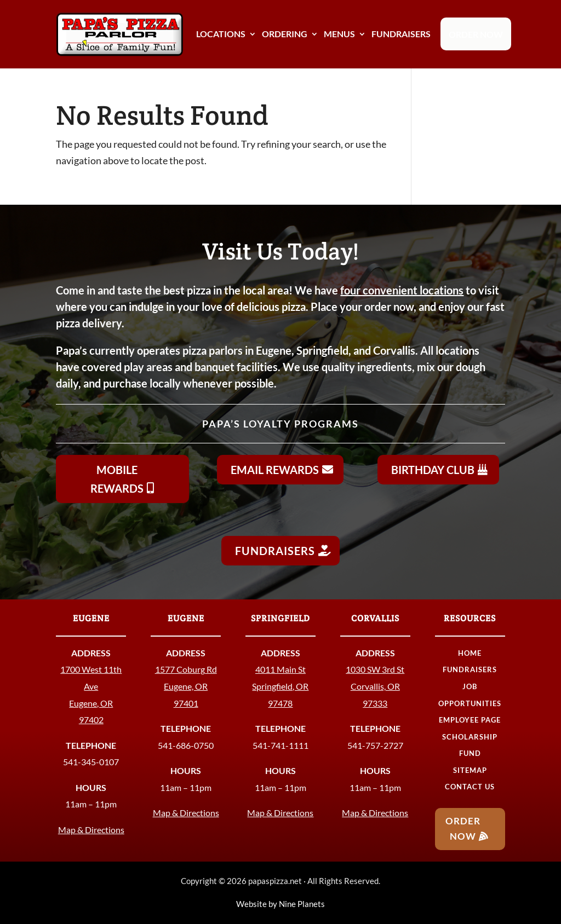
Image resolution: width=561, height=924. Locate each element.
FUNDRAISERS (401, 34)
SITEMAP (470, 770)
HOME (470, 653)
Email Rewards (275, 470)
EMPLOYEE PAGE (470, 720)
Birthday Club (433, 470)
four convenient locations (402, 290)
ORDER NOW (476, 34)
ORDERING (285, 34)
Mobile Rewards (117, 479)
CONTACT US (470, 787)
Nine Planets (302, 904)
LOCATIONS (221, 34)
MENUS (339, 34)
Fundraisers (275, 551)
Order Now (463, 829)
